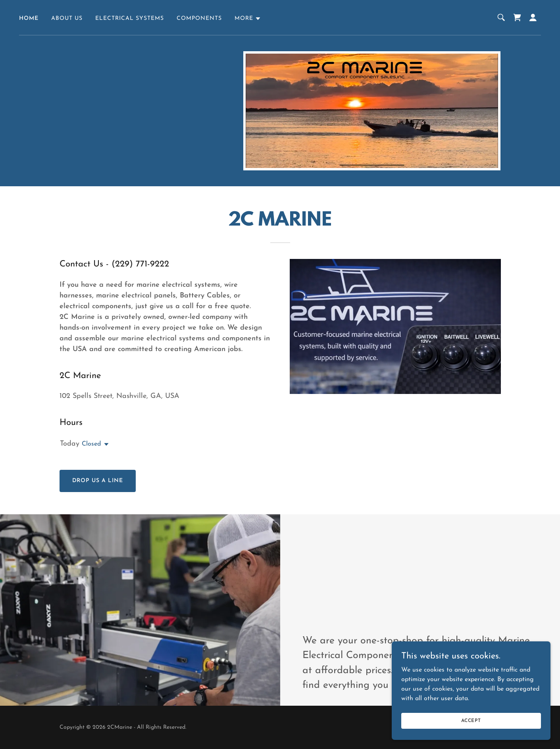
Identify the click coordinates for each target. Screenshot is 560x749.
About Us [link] (67, 18)
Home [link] (29, 18)
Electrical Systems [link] (130, 18)
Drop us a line (98, 481)
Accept (471, 720)
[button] (248, 19)
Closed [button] (91, 444)
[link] (517, 17)
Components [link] (199, 18)
